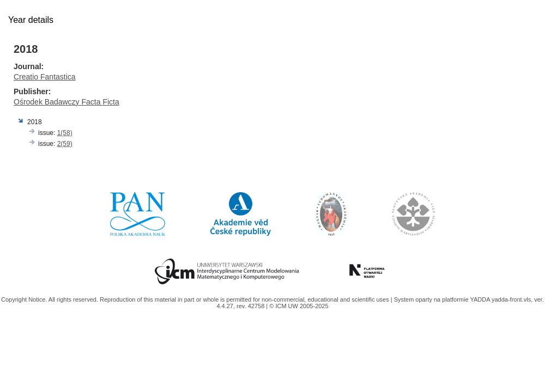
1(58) (65, 133)
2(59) (65, 144)
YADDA (481, 299)
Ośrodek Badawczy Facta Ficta (66, 102)
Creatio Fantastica (45, 77)
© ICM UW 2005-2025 (299, 306)
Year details (31, 20)
